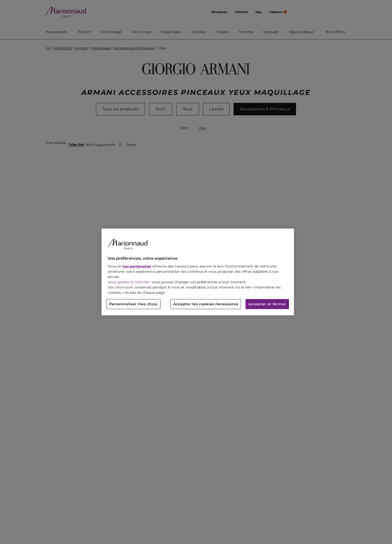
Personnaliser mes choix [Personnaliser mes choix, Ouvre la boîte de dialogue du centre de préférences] (133, 304)
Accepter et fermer (267, 304)
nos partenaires (137, 266)
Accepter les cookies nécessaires (206, 304)
